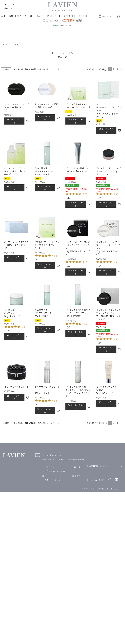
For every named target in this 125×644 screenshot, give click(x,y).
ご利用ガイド (48, 467)
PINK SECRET (67, 16)
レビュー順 (55, 69)
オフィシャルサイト (107, 466)
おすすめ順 (18, 69)
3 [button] (117, 69)
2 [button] (114, 69)
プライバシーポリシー (53, 480)
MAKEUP (51, 16)
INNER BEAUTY (18, 16)
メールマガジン (51, 455)
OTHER (83, 16)
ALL (3, 16)
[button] (121, 69)
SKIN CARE (36, 16)
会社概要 (76, 476)
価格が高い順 (43, 69)
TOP (5, 45)
